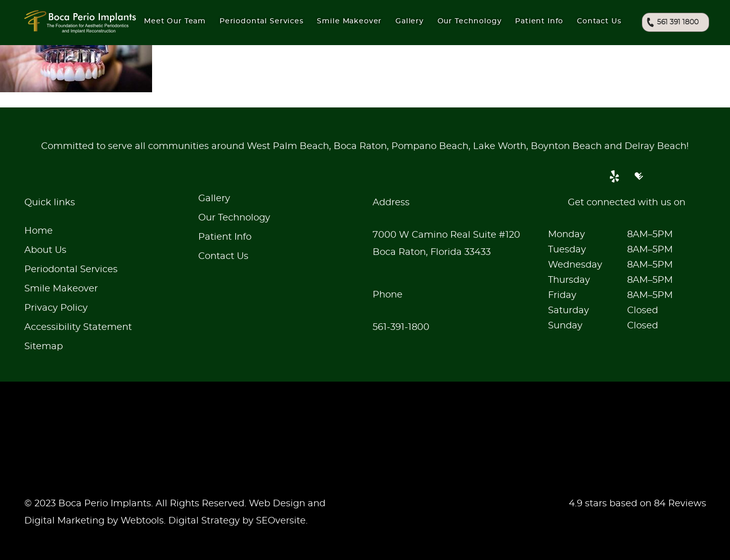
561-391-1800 (401, 327)
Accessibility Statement (78, 327)
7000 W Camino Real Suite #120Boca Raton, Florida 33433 (446, 244)
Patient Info (539, 21)
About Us (45, 250)
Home (39, 231)
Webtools (142, 521)
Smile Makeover (61, 289)
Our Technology (234, 218)
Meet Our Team (175, 21)
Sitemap (44, 347)
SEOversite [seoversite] (281, 521)
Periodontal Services (71, 270)
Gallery (410, 21)
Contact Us (599, 21)
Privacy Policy (56, 308)
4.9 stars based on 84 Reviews (637, 504)
